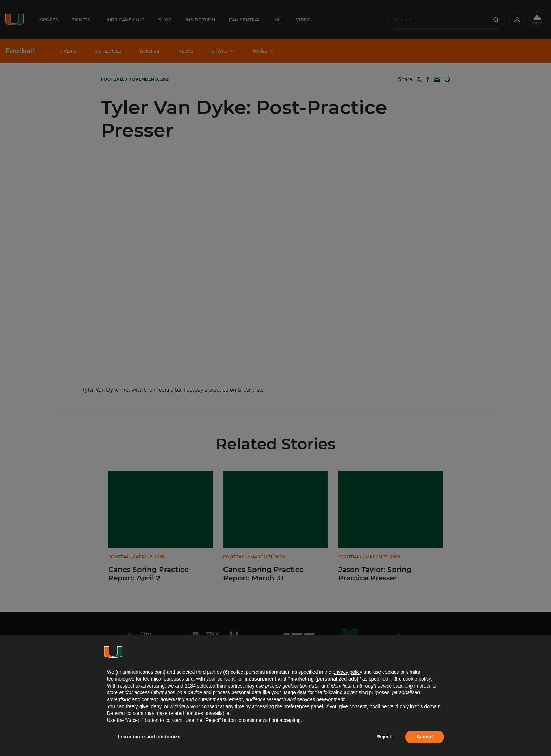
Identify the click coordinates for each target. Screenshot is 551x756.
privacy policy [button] (347, 672)
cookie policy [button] (417, 679)
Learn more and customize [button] (149, 737)
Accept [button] (425, 737)
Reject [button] (384, 737)
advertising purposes (367, 692)
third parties (230, 686)
